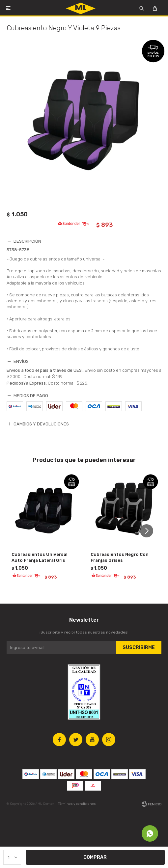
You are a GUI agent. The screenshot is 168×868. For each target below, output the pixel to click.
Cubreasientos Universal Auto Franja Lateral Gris (40, 557)
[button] (149, 531)
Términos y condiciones (77, 804)
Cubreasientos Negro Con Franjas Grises (120, 557)
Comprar (95, 858)
